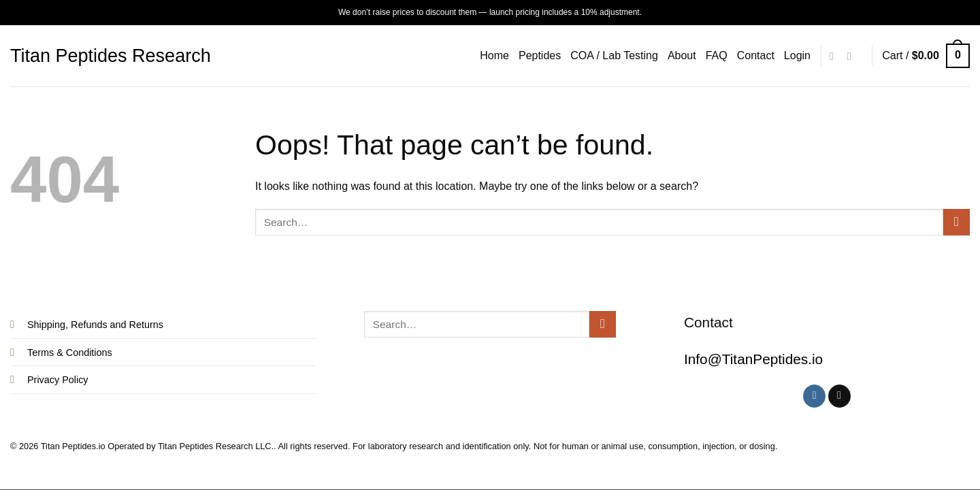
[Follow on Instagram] (835, 56)
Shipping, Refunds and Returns (95, 325)
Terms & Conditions (70, 353)
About (682, 55)
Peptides (540, 55)
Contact (756, 55)
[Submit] (957, 222)
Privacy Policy (58, 380)
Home (494, 55)
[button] (797, 56)
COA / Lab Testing (614, 55)
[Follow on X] (853, 56)
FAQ (717, 55)
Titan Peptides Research (111, 56)
